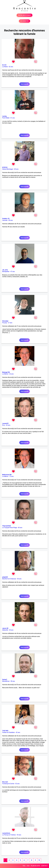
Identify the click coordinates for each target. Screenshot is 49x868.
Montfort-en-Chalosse (9, 579)
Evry (4, 425)
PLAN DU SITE (35, 866)
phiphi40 (5, 577)
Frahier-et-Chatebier (8, 732)
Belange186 (6, 372)
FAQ (24, 866)
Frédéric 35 (6, 219)
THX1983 (5, 731)
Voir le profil (24, 84)
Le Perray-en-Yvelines (9, 835)
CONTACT (44, 866)
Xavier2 (5, 679)
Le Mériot (5, 374)
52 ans (17, 784)
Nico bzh (5, 782)
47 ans (13, 272)
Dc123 (4, 65)
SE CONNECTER (24, 21)
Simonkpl (5, 321)
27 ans (10, 323)
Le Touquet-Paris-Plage (10, 528)
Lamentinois (6, 833)
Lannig (4, 116)
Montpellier (6, 272)
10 (39, 860)
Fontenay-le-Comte (8, 784)
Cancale (5, 220)
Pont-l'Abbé (6, 118)
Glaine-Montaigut (8, 169)
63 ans (8, 425)
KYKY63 (5, 167)
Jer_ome (5, 270)
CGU (28, 866)
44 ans (11, 630)
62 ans (11, 67)
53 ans (19, 835)
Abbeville (5, 630)
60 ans (16, 169)
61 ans (13, 118)
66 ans (19, 579)
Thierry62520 (7, 526)
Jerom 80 (5, 628)
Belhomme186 (7, 475)
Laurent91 (5, 423)
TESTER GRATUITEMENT (24, 15)
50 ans (13, 681)
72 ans (12, 476)
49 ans (11, 220)
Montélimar (6, 681)
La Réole (5, 67)
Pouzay (5, 323)
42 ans (18, 732)
